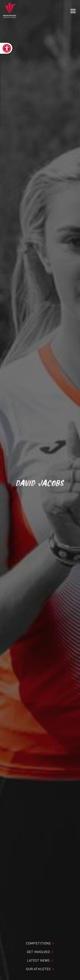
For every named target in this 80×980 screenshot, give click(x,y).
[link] (6, 48)
